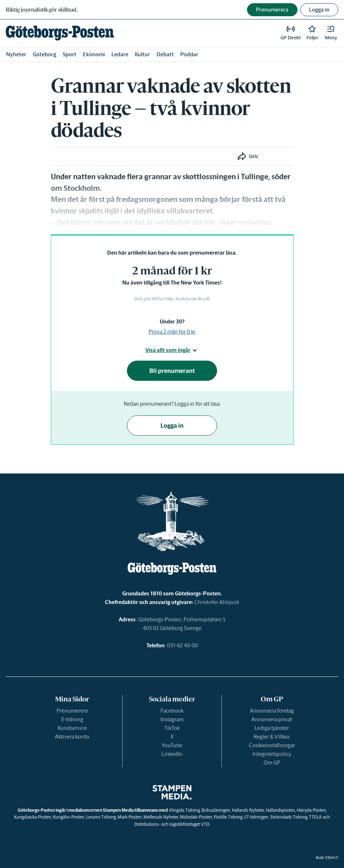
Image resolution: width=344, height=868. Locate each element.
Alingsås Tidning (184, 810)
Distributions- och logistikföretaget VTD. (172, 824)
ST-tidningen (256, 817)
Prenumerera (72, 711)
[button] (331, 33)
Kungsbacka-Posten (33, 817)
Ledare (120, 54)
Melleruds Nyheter (161, 817)
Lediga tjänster (272, 728)
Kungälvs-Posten (69, 817)
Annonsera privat (272, 719)
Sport (70, 54)
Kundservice (72, 728)
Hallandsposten (280, 810)
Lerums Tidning (101, 817)
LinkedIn (172, 754)
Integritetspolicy (272, 754)
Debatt (165, 54)
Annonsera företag (272, 711)
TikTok (172, 728)
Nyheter (16, 54)
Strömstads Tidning (289, 817)
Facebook (172, 711)
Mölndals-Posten (196, 817)
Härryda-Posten (311, 810)
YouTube (172, 745)
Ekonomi (94, 54)
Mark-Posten (130, 817)
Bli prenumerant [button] (172, 371)
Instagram (172, 719)
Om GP (272, 763)
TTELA (315, 817)
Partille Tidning (228, 817)
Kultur (142, 54)
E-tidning (72, 719)
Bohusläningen (216, 810)
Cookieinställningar (272, 745)
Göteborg (45, 54)
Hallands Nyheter (248, 810)
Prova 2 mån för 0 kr (172, 332)
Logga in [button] (319, 10)
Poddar (189, 54)
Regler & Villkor (272, 737)
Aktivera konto (72, 737)
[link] (60, 33)
